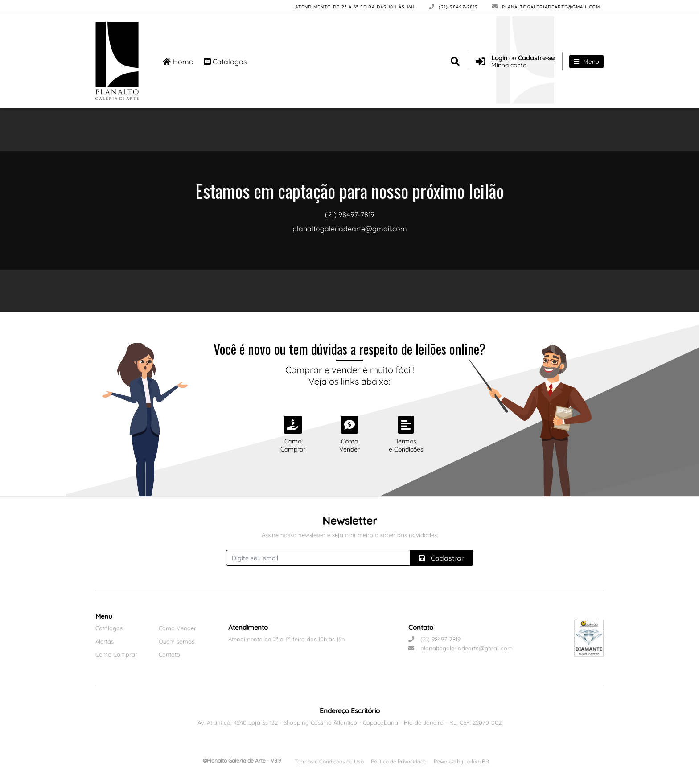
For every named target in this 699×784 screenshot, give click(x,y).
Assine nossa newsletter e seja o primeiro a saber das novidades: (350, 535)
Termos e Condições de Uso (329, 761)
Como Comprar (116, 654)
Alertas (105, 641)
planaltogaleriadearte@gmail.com (546, 7)
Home (178, 62)
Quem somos (177, 641)
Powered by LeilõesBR (461, 761)
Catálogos (225, 62)
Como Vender (177, 628)
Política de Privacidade (399, 761)
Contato (169, 654)
